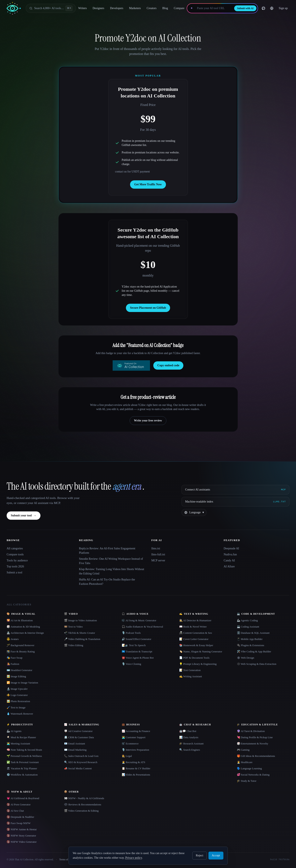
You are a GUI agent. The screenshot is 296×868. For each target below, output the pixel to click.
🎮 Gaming (243, 750)
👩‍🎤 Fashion (13, 664)
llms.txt (156, 548)
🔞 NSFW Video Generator (22, 842)
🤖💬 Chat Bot (188, 731)
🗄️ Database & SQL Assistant (253, 633)
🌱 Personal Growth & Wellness (24, 756)
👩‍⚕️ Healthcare (245, 762)
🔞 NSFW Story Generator (21, 836)
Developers (117, 8)
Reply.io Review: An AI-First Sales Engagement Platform (107, 551)
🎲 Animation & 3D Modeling (23, 627)
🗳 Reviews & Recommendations (83, 804)
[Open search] (51, 8)
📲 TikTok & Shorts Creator (80, 633)
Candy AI (229, 560)
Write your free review (148, 421)
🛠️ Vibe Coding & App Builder (254, 651)
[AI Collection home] (14, 8)
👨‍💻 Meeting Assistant (18, 744)
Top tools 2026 (15, 566)
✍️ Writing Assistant (191, 676)
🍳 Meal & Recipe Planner (21, 737)
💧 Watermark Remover (20, 714)
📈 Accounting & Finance (136, 731)
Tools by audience (17, 560)
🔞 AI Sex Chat (15, 811)
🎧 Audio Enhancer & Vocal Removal (142, 627)
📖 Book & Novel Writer (193, 627)
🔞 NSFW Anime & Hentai (22, 829)
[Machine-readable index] (235, 502)
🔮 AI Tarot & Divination (251, 731)
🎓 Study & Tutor (247, 781)
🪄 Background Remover (21, 645)
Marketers (135, 8)
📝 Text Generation (190, 670)
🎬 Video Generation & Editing (81, 811)
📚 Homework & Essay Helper (196, 645)
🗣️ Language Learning (249, 768)
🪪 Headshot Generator (19, 670)
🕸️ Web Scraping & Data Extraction (257, 664)
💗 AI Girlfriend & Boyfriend (23, 798)
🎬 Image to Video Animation (80, 620)
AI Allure (229, 566)
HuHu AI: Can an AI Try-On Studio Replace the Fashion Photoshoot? (107, 582)
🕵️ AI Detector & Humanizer (195, 620)
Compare (179, 8)
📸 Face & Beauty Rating (21, 651)
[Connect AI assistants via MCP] (235, 490)
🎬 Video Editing (74, 645)
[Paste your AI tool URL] (214, 8)
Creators (152, 8)
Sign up (283, 8)
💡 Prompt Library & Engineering (198, 664)
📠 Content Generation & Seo (196, 633)
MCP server (158, 560)
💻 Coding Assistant (248, 627)
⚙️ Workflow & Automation (22, 775)
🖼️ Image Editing (16, 676)
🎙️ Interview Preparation (135, 750)
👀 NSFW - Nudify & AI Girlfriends (84, 798)
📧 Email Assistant (75, 744)
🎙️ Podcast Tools (131, 633)
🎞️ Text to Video (73, 627)
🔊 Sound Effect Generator (136, 639)
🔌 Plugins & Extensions (251, 645)
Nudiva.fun (230, 554)
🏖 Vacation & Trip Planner (22, 768)
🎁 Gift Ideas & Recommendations (256, 756)
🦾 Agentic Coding (247, 620)
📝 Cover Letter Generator (194, 639)
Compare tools (15, 554)
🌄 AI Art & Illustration (20, 620)
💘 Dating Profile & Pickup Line (255, 737)
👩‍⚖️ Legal (127, 756)
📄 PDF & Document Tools (194, 658)
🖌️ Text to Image (16, 707)
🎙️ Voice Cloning (132, 664)
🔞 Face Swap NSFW (19, 823)
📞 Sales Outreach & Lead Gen (81, 756)
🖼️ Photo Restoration (18, 701)
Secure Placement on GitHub (148, 308)
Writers (82, 8)
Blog (165, 8)
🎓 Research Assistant (191, 744)
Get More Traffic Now (148, 184)
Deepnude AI (231, 548)
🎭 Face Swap (15, 658)
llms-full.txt (158, 554)
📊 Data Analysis (189, 737)
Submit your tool (24, 516)
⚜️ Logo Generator (17, 695)
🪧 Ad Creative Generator (78, 731)
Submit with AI (245, 8)
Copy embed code (168, 365)
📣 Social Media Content (78, 768)
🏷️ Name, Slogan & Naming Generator (201, 651)
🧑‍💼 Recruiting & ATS (133, 762)
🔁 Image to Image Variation (22, 683)
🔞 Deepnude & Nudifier (20, 817)
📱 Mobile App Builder (250, 639)
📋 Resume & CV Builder (136, 768)
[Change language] (272, 8)
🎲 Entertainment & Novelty (253, 744)
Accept (216, 855)
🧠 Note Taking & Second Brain (24, 750)
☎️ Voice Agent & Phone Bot (138, 658)
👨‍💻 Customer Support (134, 737)
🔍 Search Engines (190, 750)
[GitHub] (263, 8)
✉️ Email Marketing (75, 750)
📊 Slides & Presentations (136, 775)
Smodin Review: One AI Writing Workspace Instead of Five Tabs (111, 561)
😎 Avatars (13, 639)
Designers (98, 8)
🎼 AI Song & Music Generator (139, 620)
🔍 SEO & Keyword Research (81, 762)
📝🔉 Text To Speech (134, 645)
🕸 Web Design (246, 658)
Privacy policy (134, 858)
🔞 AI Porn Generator (19, 804)
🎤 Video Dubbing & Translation (82, 639)
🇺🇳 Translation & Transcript (137, 651)
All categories (15, 548)
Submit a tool (14, 572)
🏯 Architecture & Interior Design (25, 633)
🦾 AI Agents (14, 731)
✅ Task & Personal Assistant (23, 762)
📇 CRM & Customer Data (79, 737)
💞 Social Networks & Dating (253, 775)
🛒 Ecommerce (130, 744)
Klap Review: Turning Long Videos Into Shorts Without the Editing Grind (112, 571)
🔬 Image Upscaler (17, 689)
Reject (200, 855)
